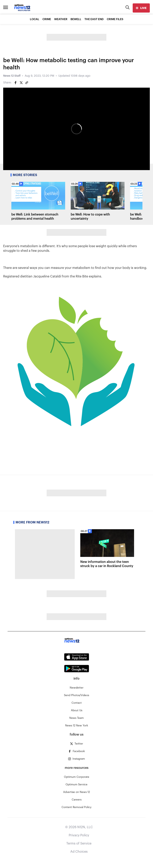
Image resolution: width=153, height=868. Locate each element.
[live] (141, 8)
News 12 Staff (12, 76)
